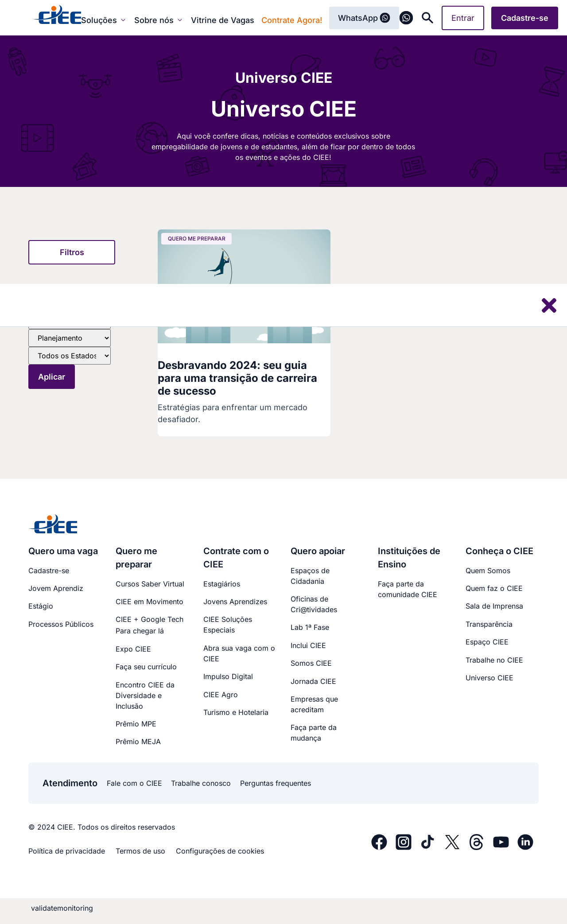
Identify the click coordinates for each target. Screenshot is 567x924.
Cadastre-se (49, 571)
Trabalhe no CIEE (494, 660)
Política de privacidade (67, 851)
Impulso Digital (228, 676)
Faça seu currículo (146, 667)
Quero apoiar (318, 551)
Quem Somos (488, 571)
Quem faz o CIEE (494, 588)
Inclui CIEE (308, 645)
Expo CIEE (133, 649)
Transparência (489, 624)
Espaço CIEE (487, 642)
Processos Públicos (61, 624)
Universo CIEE (489, 678)
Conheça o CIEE (499, 551)
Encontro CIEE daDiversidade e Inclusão (145, 695)
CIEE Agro (221, 695)
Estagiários (222, 584)
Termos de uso (140, 851)
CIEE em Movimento (150, 602)
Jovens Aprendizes (235, 602)
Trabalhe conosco (201, 783)
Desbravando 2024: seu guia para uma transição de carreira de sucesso (237, 378)
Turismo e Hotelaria (236, 712)
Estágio (41, 606)
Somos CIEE (311, 663)
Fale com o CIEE (134, 783)
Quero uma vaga (63, 551)
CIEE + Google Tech (150, 619)
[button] (72, 252)
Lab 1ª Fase (310, 627)
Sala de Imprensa (494, 606)
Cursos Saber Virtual (150, 584)
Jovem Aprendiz (56, 588)
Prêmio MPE (136, 724)
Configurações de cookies (220, 851)
